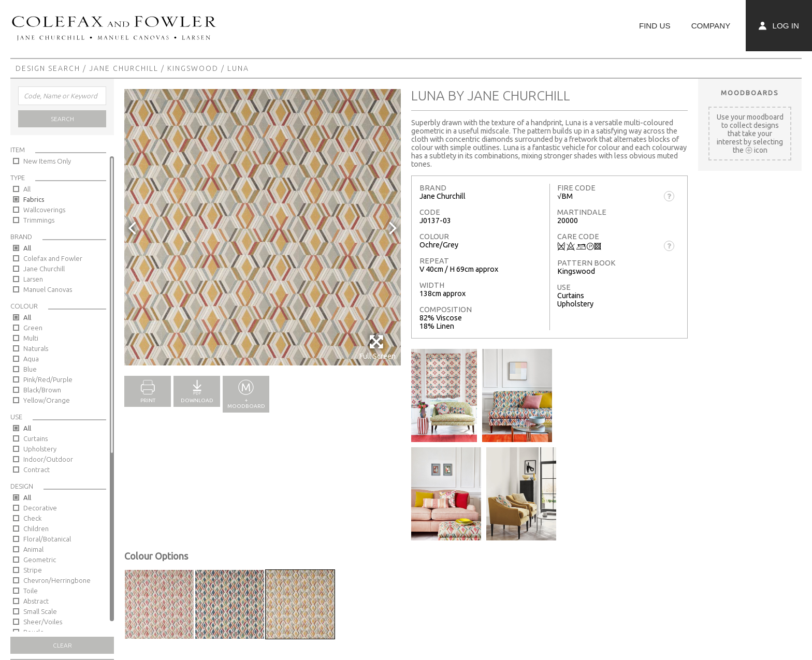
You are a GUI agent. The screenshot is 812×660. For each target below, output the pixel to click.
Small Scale (40, 611)
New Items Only (47, 161)
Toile (31, 591)
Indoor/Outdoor (48, 459)
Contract (37, 470)
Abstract (36, 601)
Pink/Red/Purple (48, 379)
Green (33, 328)
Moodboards (750, 93)
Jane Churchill (124, 68)
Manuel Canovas (48, 289)
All (27, 189)
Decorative (40, 508)
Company (711, 26)
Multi (31, 338)
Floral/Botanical (47, 539)
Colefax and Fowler (53, 258)
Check (32, 518)
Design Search (48, 68)
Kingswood (193, 68)
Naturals (36, 348)
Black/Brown (42, 390)
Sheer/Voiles (43, 622)
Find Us (655, 26)
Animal (33, 549)
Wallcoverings (44, 210)
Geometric (40, 560)
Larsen (33, 279)
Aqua (31, 359)
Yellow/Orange (47, 400)
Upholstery (40, 449)
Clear (62, 645)
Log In (779, 26)
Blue (30, 369)
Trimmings (39, 220)
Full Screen (377, 347)
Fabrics (34, 199)
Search (62, 119)
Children (36, 529)
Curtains (35, 438)
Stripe (33, 570)
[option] (263, 227)
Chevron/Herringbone (57, 580)
